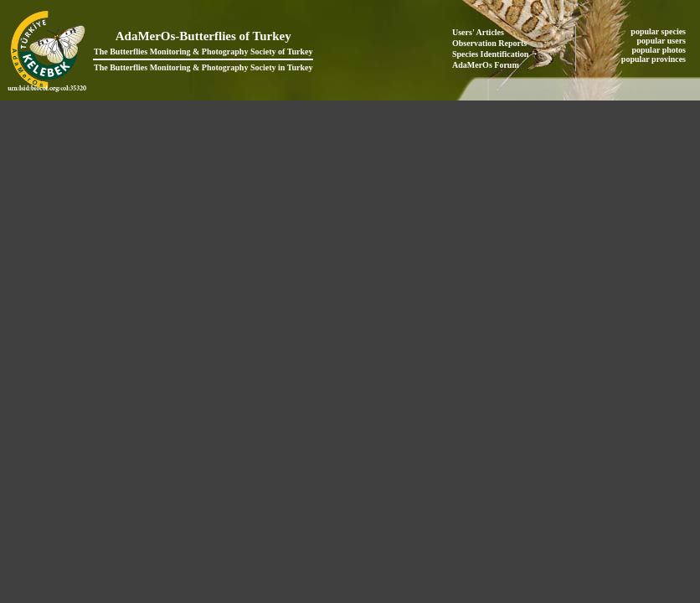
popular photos (659, 50)
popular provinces (655, 59)
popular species (659, 31)
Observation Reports (489, 43)
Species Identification (490, 54)
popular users (663, 41)
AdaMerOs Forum (486, 65)
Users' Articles (478, 32)
